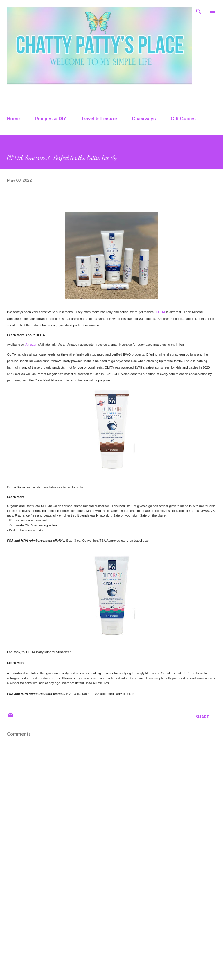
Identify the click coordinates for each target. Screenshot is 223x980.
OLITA (161, 312)
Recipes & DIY (51, 119)
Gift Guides (183, 119)
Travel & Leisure (99, 119)
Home (13, 119)
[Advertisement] (111, 930)
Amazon (31, 345)
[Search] (199, 10)
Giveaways (144, 119)
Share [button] (202, 717)
